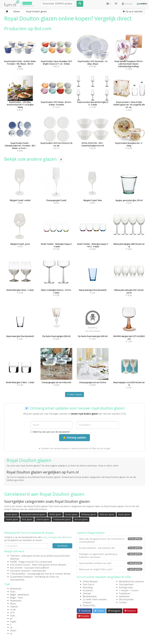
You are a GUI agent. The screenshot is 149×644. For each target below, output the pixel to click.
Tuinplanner (125, 593)
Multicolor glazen (107, 514)
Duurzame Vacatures (20, 571)
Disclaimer (88, 590)
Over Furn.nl (88, 584)
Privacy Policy (89, 605)
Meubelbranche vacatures (132, 581)
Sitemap (87, 593)
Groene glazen (71, 514)
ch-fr (12, 613)
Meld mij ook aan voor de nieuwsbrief (50, 432)
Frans (13, 592)
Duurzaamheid (126, 584)
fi (11, 624)
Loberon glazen (43, 519)
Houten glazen (12, 519)
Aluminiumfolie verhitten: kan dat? (111, 563)
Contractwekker (18, 574)
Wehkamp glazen (89, 514)
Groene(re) (27, 3)
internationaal (39, 571)
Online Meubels (90, 581)
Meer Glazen (74, 394)
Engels (13, 622)
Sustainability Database (21, 577)
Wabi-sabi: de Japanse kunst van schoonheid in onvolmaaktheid (111, 540)
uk (11, 627)
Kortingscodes (126, 587)
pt (11, 619)
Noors (13, 604)
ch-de (13, 610)
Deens (13, 630)
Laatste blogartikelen (91, 533)
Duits (13, 616)
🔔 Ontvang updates (74, 438)
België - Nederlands (20, 595)
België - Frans (17, 598)
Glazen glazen (124, 514)
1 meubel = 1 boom (129, 590)
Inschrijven (62, 546)
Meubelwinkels (90, 596)
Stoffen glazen (55, 514)
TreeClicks (15, 556)
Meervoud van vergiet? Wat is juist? (111, 569)
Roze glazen (27, 519)
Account (127, 4)
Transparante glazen (62, 519)
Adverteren (124, 596)
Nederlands (16, 589)
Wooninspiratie (126, 599)
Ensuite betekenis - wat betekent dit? (111, 548)
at (11, 633)
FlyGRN (13, 562)
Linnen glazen (12, 514)
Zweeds (14, 607)
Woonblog (88, 587)
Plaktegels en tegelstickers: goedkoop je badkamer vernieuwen (111, 556)
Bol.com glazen (81, 519)
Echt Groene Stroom (20, 565)
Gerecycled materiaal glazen (33, 514)
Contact (123, 602)
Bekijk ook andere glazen (34, 159)
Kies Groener (16, 568)
